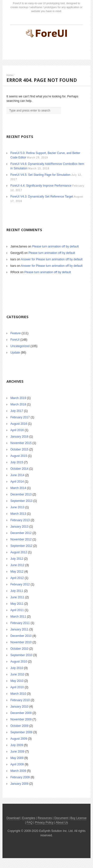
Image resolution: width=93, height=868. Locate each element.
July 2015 (17, 462)
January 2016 (19, 437)
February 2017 (20, 417)
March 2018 (18, 404)
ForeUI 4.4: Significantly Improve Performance (41, 186)
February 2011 (20, 623)
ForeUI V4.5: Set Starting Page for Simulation (40, 175)
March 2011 (18, 617)
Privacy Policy (44, 823)
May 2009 (17, 758)
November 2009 (21, 719)
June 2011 (17, 597)
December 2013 (21, 494)
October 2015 (19, 449)
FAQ (30, 823)
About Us (62, 823)
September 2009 (21, 732)
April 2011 (17, 610)
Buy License (78, 818)
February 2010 (20, 700)
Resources (45, 818)
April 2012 (17, 578)
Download (13, 818)
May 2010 (17, 681)
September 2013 (21, 501)
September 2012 (21, 546)
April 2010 (17, 687)
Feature (15, 333)
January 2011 (19, 629)
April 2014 (17, 482)
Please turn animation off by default (55, 246)
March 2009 (18, 771)
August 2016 (19, 424)
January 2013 (19, 527)
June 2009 (17, 752)
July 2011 (17, 591)
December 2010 (21, 636)
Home (10, 75)
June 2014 (17, 475)
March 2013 (18, 514)
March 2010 (18, 694)
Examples (29, 818)
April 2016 (17, 430)
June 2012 (17, 565)
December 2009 (21, 713)
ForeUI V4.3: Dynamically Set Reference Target (42, 197)
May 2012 (17, 572)
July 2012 (17, 559)
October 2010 (19, 649)
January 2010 (19, 707)
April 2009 (17, 764)
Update (15, 353)
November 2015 (21, 443)
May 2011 (17, 604)
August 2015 (19, 456)
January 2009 (19, 784)
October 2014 (19, 469)
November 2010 (21, 642)
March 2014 (18, 488)
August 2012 (19, 552)
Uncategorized (20, 346)
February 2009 (20, 777)
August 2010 (19, 662)
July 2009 (17, 745)
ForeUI (15, 340)
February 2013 (20, 520)
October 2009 (19, 726)
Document (61, 818)
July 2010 (17, 668)
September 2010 (21, 655)
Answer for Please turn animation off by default (52, 259)
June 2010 (17, 674)
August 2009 (19, 739)
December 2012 (21, 533)
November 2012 (21, 539)
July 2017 (17, 411)
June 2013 (17, 507)
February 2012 (20, 584)
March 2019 (18, 398)
